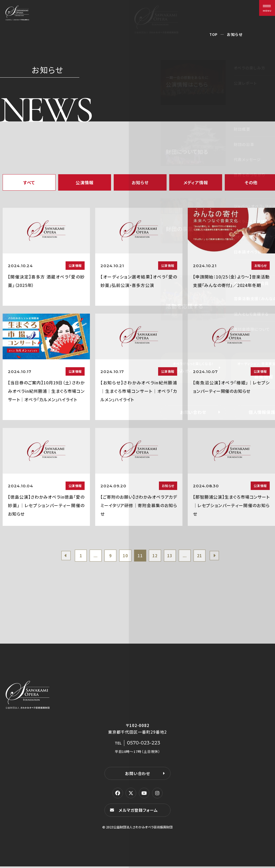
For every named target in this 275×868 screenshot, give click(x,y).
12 (156, 556)
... (92, 556)
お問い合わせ (137, 775)
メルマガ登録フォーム (139, 812)
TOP (214, 34)
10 (124, 556)
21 (204, 556)
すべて (29, 182)
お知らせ (140, 182)
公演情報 (84, 182)
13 (172, 556)
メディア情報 (196, 182)
